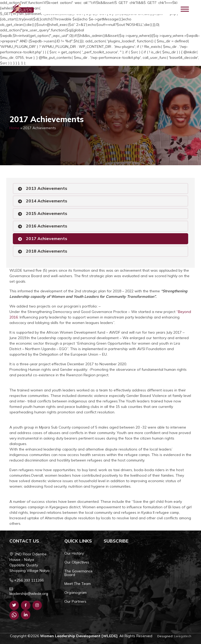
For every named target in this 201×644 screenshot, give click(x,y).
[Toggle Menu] (185, 9)
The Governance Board (79, 573)
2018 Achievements (47, 251)
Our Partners (75, 601)
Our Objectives (77, 562)
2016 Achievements (47, 226)
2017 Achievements (47, 238)
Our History (74, 553)
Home (14, 128)
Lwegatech (183, 636)
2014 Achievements (47, 201)
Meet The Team (78, 584)
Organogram (76, 592)
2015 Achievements (47, 213)
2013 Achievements (47, 188)
